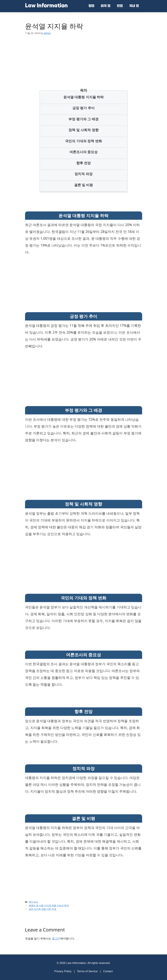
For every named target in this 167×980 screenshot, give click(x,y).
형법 (91, 6)
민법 (120, 6)
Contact (108, 971)
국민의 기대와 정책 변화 (83, 141)
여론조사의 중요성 (83, 152)
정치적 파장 (83, 174)
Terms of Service (87, 971)
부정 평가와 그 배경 (83, 119)
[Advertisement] (86, 57)
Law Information (46, 6)
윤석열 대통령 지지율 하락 (83, 97)
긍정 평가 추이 (83, 108)
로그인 (56, 938)
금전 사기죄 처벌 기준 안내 (43, 909)
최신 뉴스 (34, 902)
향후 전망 (83, 163)
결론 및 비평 (84, 185)
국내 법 (134, 6)
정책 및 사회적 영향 (83, 130)
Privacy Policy (63, 971)
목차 (84, 90)
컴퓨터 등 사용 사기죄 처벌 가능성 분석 (49, 905)
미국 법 (106, 6)
